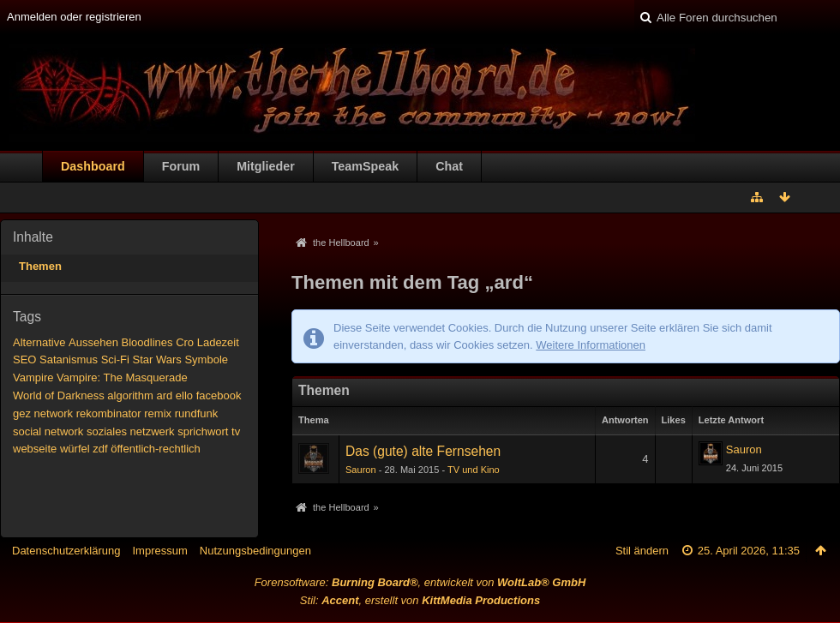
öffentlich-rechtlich (156, 449)
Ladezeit (218, 342)
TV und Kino (474, 470)
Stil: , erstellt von (420, 600)
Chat (449, 166)
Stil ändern (642, 551)
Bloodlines (147, 342)
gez (22, 413)
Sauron (361, 470)
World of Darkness (59, 395)
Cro (185, 342)
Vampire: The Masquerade (122, 377)
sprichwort (203, 431)
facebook (219, 395)
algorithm (130, 395)
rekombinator (109, 413)
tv (236, 431)
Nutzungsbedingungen (255, 551)
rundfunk (197, 413)
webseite (35, 449)
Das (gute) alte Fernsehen (423, 451)
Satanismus (69, 359)
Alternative (39, 342)
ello (184, 395)
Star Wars (156, 359)
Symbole (206, 359)
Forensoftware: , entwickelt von (420, 582)
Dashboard (93, 166)
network (54, 413)
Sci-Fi (115, 359)
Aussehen (93, 342)
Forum (181, 166)
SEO (24, 359)
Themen (40, 266)
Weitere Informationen (591, 345)
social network (48, 431)
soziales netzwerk (131, 431)
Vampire (33, 377)
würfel (75, 449)
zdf (100, 449)
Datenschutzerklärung (66, 551)
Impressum (159, 551)
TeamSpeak (365, 166)
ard (164, 395)
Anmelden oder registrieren (74, 17)
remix (158, 413)
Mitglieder (266, 166)
